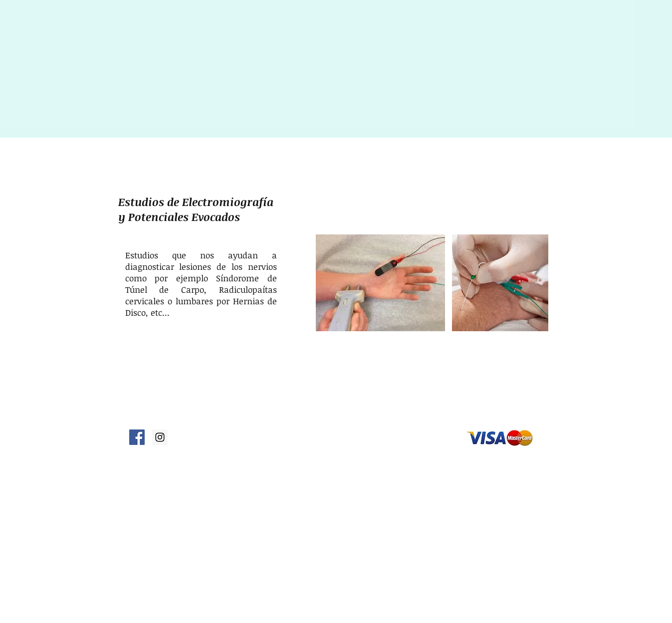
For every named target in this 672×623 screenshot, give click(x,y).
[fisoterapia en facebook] (137, 437)
